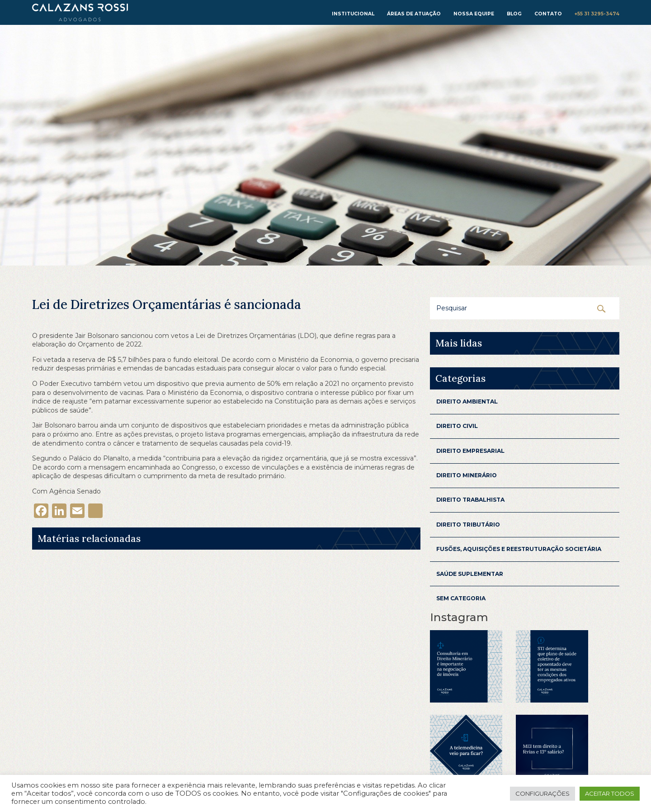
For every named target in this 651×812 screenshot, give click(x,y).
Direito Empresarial (470, 451)
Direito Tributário (468, 525)
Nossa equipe (474, 14)
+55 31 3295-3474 (597, 14)
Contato (548, 14)
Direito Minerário (467, 475)
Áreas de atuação (414, 14)
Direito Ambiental (467, 401)
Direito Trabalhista (470, 500)
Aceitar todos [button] (610, 793)
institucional (353, 14)
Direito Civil (457, 426)
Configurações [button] (542, 793)
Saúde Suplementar (470, 574)
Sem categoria (461, 598)
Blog (514, 14)
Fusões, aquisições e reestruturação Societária (519, 549)
